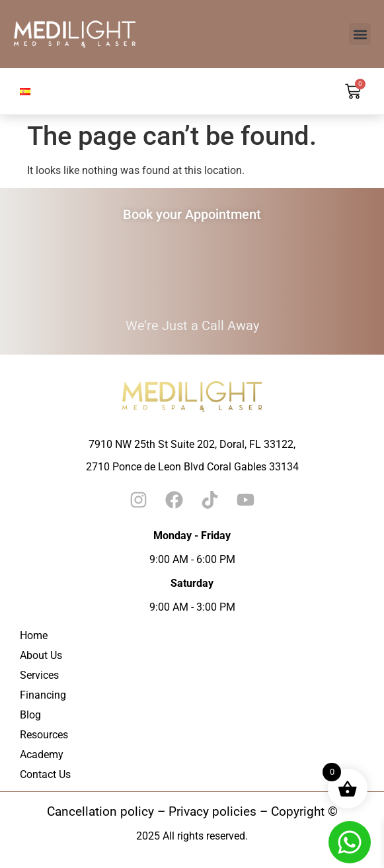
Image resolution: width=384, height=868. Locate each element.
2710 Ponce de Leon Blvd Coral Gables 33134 (192, 467)
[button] (360, 34)
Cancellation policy (100, 811)
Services (39, 675)
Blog (30, 715)
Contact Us (45, 774)
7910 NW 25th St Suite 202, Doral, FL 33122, (192, 444)
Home (34, 635)
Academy (42, 755)
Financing (43, 695)
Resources (44, 735)
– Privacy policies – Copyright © (246, 811)
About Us (41, 655)
